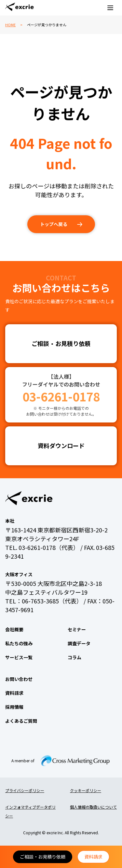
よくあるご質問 (21, 721)
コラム (75, 657)
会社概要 (14, 629)
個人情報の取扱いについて (93, 807)
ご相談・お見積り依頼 (43, 857)
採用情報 (14, 707)
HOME (10, 25)
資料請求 (93, 857)
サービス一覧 (19, 657)
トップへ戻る (54, 224)
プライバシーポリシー (25, 790)
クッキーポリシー (86, 790)
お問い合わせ (19, 679)
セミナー (77, 629)
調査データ (79, 643)
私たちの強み (19, 643)
